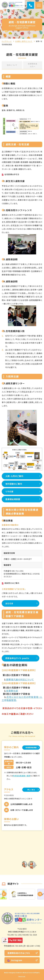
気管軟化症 (12, 691)
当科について (12, 65)
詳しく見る (31, 790)
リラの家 (9, 491)
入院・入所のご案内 (14, 476)
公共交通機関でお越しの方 (21, 804)
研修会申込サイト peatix (17, 658)
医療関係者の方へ (33, 65)
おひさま (9, 603)
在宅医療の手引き (12, 174)
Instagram (15, 960)
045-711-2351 (18, 571)
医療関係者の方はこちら (19, 953)
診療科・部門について (24, 41)
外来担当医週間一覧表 (22, 776)
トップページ (7, 41)
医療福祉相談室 (13, 499)
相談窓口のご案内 (12, 583)
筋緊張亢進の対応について (20, 679)
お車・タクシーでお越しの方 (22, 810)
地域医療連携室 (31, 747)
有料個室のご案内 (14, 484)
